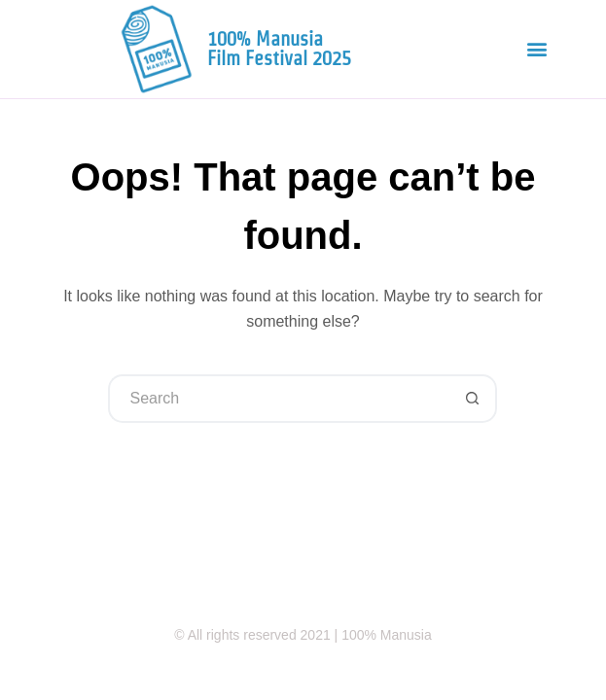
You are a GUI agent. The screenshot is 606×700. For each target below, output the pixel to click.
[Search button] (473, 399)
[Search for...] (278, 399)
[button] (536, 49)
